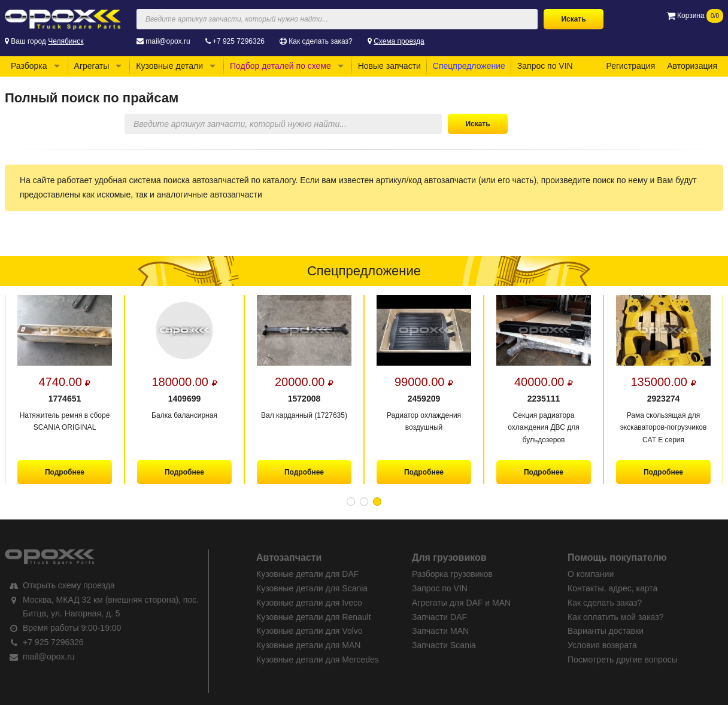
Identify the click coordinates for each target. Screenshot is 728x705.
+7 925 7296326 (239, 41)
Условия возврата (602, 645)
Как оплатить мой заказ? (615, 617)
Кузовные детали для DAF (307, 574)
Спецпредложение (469, 66)
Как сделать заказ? (320, 41)
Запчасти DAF (439, 617)
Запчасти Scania (444, 645)
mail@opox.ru (168, 41)
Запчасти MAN (440, 631)
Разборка (29, 66)
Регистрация (630, 66)
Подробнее (65, 472)
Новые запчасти (389, 66)
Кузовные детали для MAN (308, 645)
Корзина (695, 16)
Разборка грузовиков (452, 574)
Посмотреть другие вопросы (623, 660)
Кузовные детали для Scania (312, 588)
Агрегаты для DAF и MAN (461, 603)
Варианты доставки (606, 631)
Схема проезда (399, 41)
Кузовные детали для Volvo (310, 631)
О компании (591, 574)
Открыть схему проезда (69, 585)
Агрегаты (92, 66)
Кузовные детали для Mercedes (318, 660)
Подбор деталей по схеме (280, 66)
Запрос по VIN (545, 66)
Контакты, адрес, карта (612, 588)
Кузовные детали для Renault (314, 617)
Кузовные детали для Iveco (309, 603)
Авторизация (692, 66)
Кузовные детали (169, 66)
